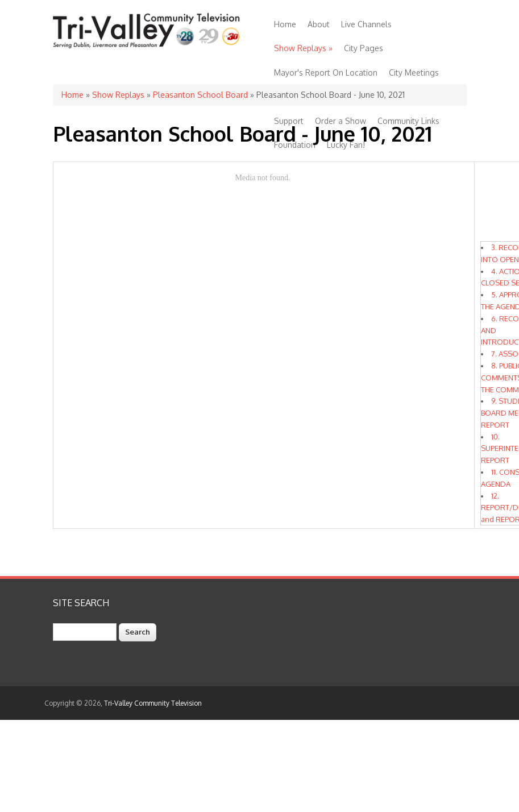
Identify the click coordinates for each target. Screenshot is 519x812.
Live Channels (366, 24)
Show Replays (303, 48)
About (319, 24)
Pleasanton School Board (200, 95)
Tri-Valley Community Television (153, 703)
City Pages (364, 48)
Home (285, 24)
